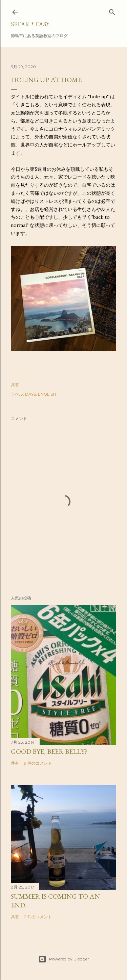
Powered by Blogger (64, 959)
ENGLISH (47, 394)
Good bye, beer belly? (49, 751)
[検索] (112, 11)
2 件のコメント (38, 917)
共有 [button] (15, 385)
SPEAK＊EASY (30, 24)
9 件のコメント (38, 763)
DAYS (30, 394)
